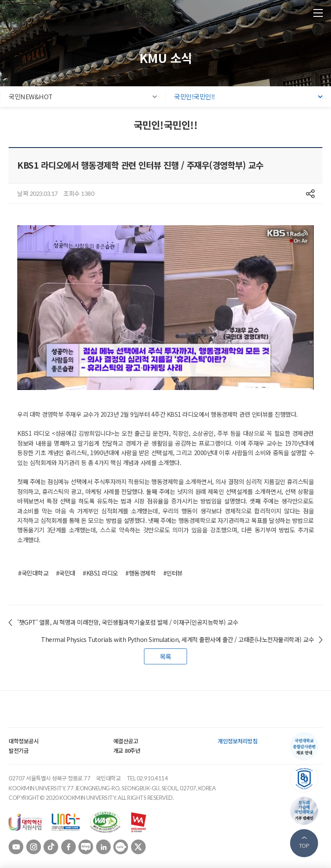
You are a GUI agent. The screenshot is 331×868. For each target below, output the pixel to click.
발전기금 (19, 750)
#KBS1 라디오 (100, 573)
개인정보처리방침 (237, 741)
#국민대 (66, 573)
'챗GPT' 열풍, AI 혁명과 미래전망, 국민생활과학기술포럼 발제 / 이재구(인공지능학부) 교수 (128, 622)
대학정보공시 (23, 741)
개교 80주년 (127, 750)
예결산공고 (126, 741)
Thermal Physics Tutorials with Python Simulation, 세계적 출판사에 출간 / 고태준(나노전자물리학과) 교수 (177, 639)
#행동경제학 (141, 573)
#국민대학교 (33, 573)
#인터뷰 (173, 573)
